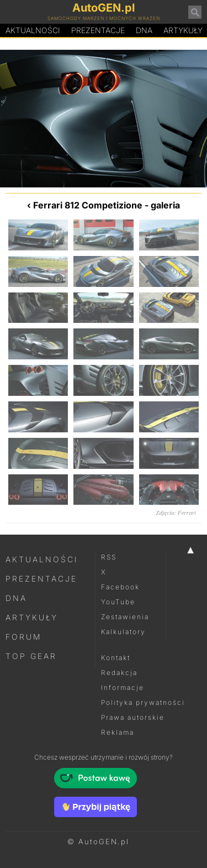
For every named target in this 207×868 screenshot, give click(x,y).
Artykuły (32, 617)
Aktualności (33, 30)
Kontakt (116, 658)
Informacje (123, 687)
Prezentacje (98, 30)
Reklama (118, 732)
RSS (109, 557)
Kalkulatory (123, 632)
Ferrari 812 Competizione (88, 205)
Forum (24, 637)
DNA (16, 598)
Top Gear (31, 656)
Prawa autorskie (133, 717)
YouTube (118, 602)
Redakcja (119, 673)
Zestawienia (125, 617)
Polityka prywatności (143, 702)
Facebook (120, 587)
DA (144, 30)
